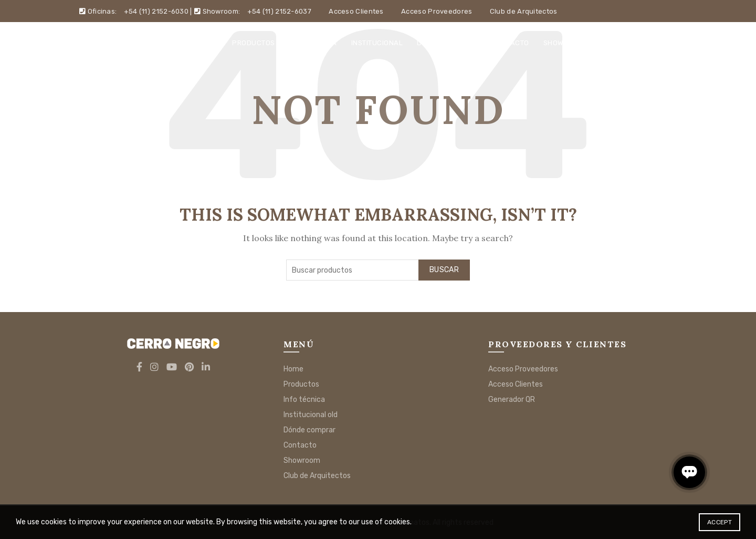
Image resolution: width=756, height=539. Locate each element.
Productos (254, 43)
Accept (720, 522)
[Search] (669, 43)
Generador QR (512, 400)
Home (208, 43)
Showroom (563, 43)
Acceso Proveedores (437, 11)
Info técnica (313, 43)
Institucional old (311, 415)
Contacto (511, 43)
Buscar (444, 270)
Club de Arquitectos (524, 11)
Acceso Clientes (356, 11)
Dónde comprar (447, 43)
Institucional (377, 43)
